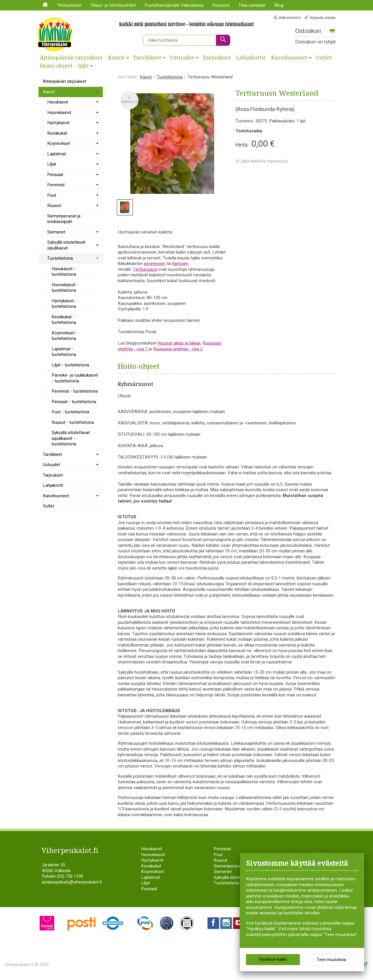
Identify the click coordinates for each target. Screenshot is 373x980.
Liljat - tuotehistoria (70, 365)
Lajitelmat (57, 154)
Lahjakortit (251, 58)
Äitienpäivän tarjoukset (71, 58)
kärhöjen (180, 264)
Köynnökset (59, 143)
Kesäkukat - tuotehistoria (64, 320)
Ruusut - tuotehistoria (73, 422)
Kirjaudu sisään (323, 18)
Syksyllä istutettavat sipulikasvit (66, 245)
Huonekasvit (59, 113)
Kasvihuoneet (289, 58)
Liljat (52, 164)
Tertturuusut (145, 269)
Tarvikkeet (147, 58)
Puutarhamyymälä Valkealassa (174, 5)
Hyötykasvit (58, 123)
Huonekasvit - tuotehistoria (65, 288)
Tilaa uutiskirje (252, 5)
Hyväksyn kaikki (273, 959)
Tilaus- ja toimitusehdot (113, 5)
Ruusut (54, 206)
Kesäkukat (57, 133)
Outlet (324, 58)
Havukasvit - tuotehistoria (64, 272)
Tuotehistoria (60, 258)
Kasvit (116, 58)
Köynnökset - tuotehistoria (65, 336)
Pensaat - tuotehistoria (74, 402)
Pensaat (55, 175)
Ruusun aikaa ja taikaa (179, 343)
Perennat (56, 185)
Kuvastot (221, 5)
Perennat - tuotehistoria (75, 391)
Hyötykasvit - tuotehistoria (64, 304)
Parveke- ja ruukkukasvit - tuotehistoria (75, 378)
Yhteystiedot (70, 5)
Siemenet (56, 232)
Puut (52, 195)
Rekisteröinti (290, 18)
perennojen (155, 264)
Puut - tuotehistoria (70, 412)
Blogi (279, 5)
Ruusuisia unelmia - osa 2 (178, 349)
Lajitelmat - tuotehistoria (64, 352)
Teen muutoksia (331, 960)
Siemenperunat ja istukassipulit (64, 219)
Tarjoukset (217, 58)
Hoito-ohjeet (56, 66)
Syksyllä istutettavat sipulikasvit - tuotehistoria (71, 438)
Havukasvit (58, 102)
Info (83, 66)
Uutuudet (182, 58)
